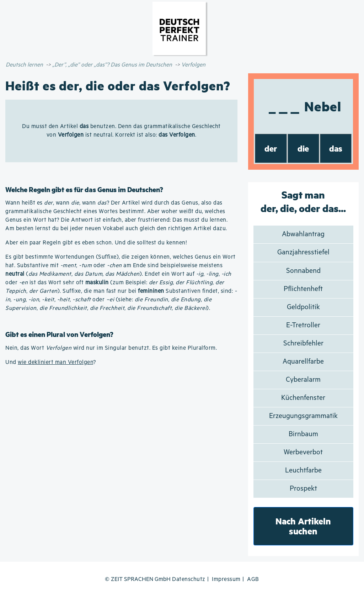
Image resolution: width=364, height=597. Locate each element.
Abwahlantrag (303, 234)
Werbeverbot (303, 452)
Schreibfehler (303, 344)
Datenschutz (189, 579)
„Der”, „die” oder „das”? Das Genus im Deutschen (112, 65)
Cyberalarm (303, 380)
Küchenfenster (303, 398)
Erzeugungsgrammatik (303, 416)
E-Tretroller (303, 325)
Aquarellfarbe (303, 362)
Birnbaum (303, 434)
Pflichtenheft (303, 289)
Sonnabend (303, 271)
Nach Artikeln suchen (303, 526)
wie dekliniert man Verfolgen (55, 362)
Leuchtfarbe (303, 471)
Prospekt (303, 489)
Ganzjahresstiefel (303, 252)
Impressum (226, 579)
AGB (253, 579)
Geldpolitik (303, 307)
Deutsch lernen (24, 65)
